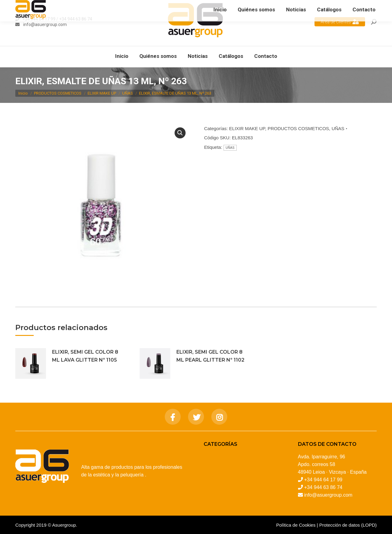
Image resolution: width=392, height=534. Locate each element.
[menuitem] (122, 56)
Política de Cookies (296, 525)
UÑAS (338, 128)
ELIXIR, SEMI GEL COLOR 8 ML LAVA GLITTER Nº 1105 (85, 356)
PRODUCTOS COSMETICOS (298, 128)
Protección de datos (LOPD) (348, 525)
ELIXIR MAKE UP (247, 128)
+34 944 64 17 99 (39, 19)
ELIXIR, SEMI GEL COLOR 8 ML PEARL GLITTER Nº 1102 (210, 356)
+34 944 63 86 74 (76, 19)
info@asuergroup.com (45, 24)
